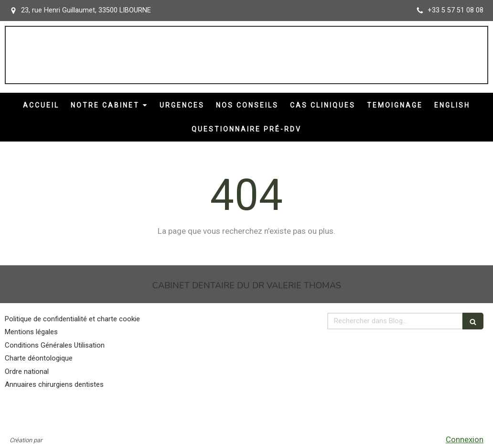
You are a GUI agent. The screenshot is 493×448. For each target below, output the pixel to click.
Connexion (465, 439)
